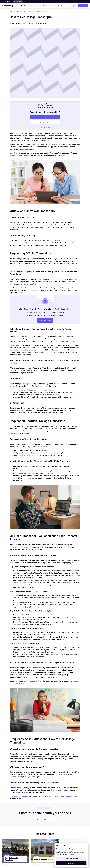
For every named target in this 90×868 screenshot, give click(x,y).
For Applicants (18, 2)
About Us (82, 830)
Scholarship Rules (44, 830)
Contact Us (82, 833)
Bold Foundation (29, 833)
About (61, 6)
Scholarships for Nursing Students (64, 835)
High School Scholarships (62, 840)
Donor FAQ (28, 835)
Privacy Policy (73, 854)
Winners (39, 6)
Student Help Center (43, 839)
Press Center (81, 839)
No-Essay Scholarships (61, 833)
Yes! (45, 47)
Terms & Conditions (28, 839)
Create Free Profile (45, 250)
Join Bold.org (83, 6)
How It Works (28, 830)
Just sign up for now (45, 52)
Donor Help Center (30, 842)
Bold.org (12, 11)
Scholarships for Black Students (63, 843)
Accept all (71, 863)
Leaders (53, 6)
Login (73, 6)
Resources (46, 6)
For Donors (8, 2)
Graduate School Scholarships (63, 830)
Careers (81, 835)
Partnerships (83, 842)
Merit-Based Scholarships (62, 838)
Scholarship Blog (22, 11)
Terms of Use (50, 864)
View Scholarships (27, 6)
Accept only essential (71, 859)
